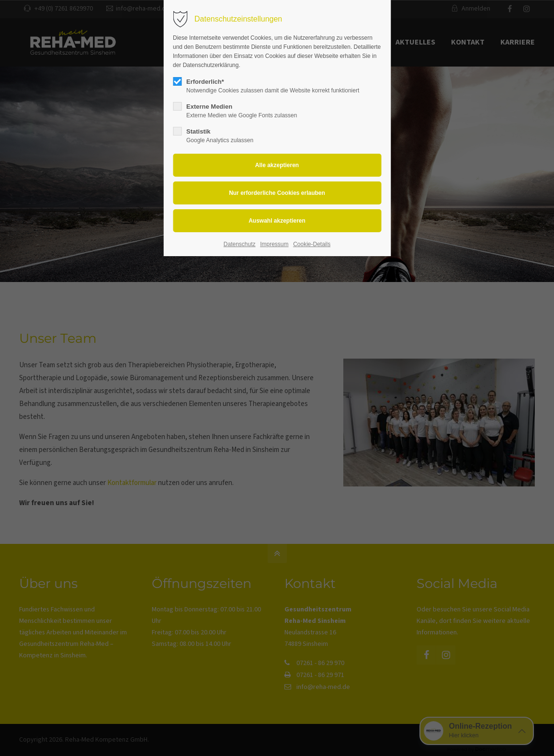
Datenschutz (240, 244)
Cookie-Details (312, 244)
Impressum (274, 244)
